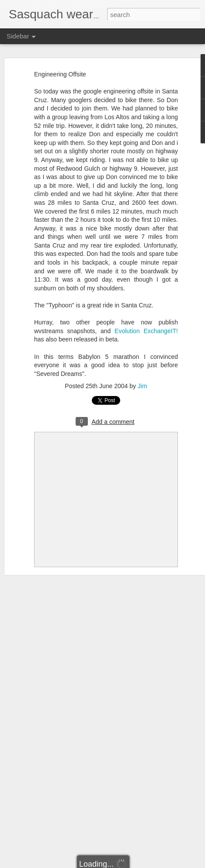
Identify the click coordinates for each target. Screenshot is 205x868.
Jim (142, 386)
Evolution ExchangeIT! (146, 331)
